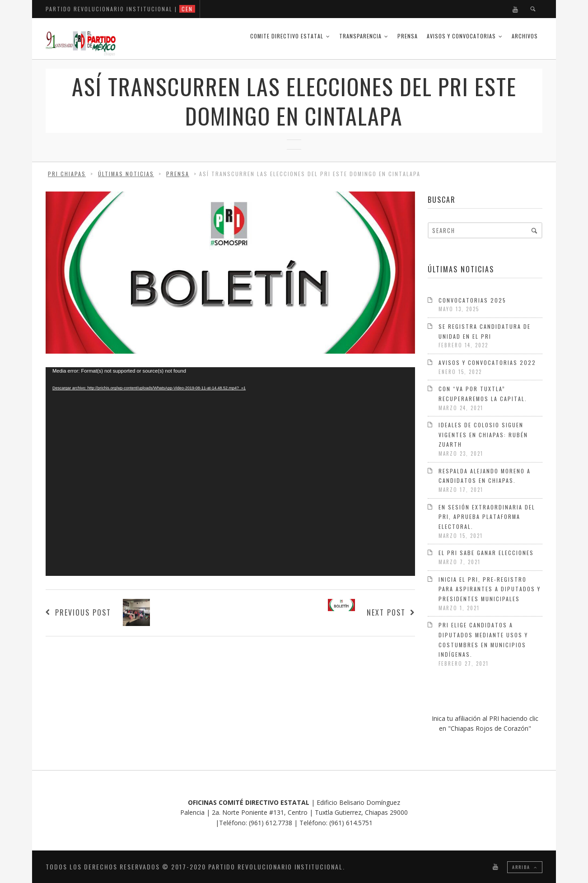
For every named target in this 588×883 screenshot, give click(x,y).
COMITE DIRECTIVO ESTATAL (287, 36)
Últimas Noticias (126, 174)
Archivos (525, 36)
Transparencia (360, 36)
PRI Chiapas (67, 174)
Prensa (408, 36)
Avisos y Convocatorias (461, 36)
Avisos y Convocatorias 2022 (487, 362)
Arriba (525, 867)
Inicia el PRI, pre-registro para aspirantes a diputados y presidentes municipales (490, 589)
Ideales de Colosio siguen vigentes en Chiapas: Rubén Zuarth (483, 434)
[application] (230, 472)
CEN (187, 9)
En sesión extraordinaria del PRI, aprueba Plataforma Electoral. (487, 517)
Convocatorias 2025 (472, 300)
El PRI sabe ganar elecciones (486, 553)
